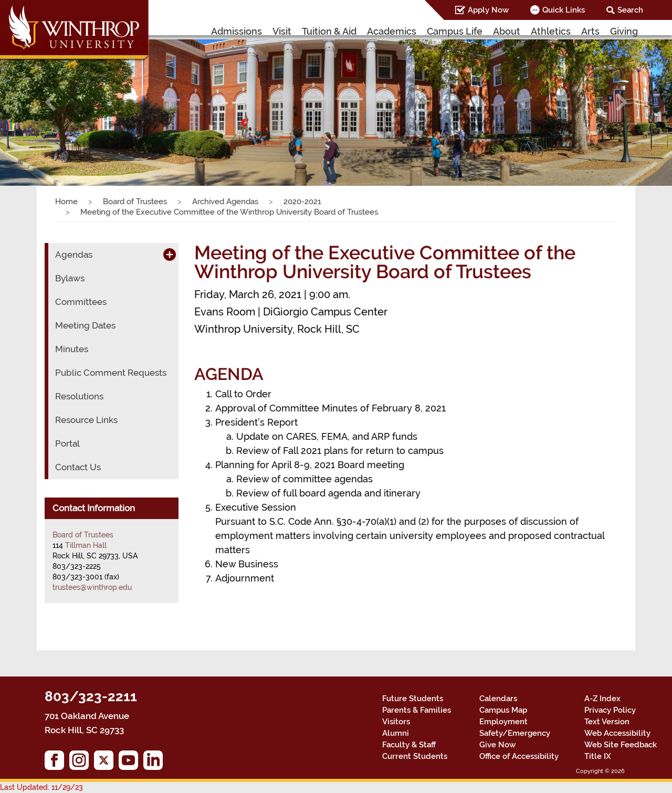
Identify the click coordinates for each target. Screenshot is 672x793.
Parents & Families (417, 710)
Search (630, 10)
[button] (50, 102)
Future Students (413, 699)
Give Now (497, 745)
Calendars (498, 699)
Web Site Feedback (621, 745)
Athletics (551, 31)
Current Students (415, 756)
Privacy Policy (610, 710)
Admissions (237, 31)
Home (66, 202)
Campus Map (503, 710)
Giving (624, 31)
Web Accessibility (617, 733)
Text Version (607, 722)
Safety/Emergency (515, 733)
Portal (67, 443)
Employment (503, 722)
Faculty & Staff (409, 745)
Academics (392, 31)
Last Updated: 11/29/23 (41, 787)
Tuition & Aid (329, 31)
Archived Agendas (225, 202)
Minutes (72, 349)
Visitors (396, 722)
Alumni (396, 733)
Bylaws (70, 278)
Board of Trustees (135, 202)
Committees (81, 302)
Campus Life (455, 31)
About (507, 31)
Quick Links (564, 10)
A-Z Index (602, 699)
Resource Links (86, 420)
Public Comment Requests (111, 373)
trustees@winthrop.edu (92, 587)
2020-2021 (302, 202)
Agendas (74, 255)
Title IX (598, 756)
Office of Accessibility (519, 756)
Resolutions (79, 396)
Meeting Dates (85, 325)
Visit (282, 31)
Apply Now (488, 10)
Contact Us (78, 467)
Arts (590, 31)
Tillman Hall (86, 545)
